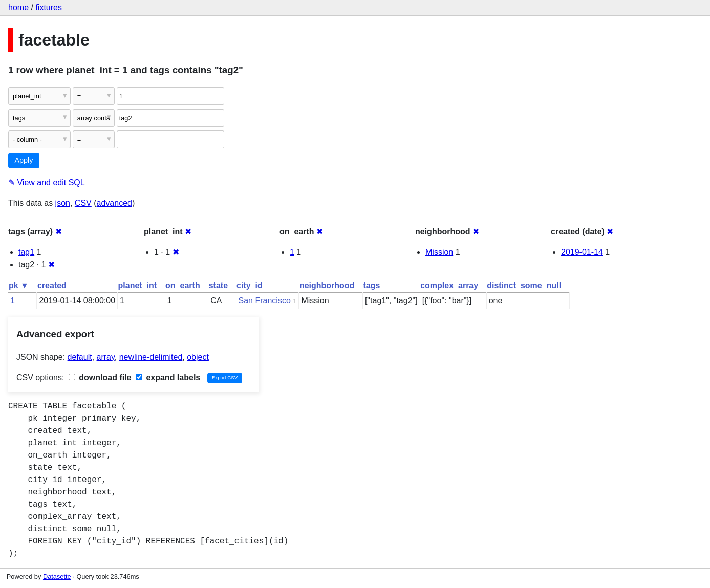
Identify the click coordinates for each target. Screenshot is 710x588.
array (106, 357)
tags (371, 285)
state (218, 285)
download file (100, 377)
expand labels (168, 377)
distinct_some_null (524, 285)
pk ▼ (19, 285)
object (198, 357)
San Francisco (265, 301)
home (18, 7)
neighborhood (327, 285)
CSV (83, 203)
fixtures (49, 7)
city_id (250, 285)
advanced (114, 203)
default (80, 357)
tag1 (26, 252)
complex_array (449, 285)
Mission (439, 252)
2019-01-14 (582, 252)
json (63, 203)
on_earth (183, 285)
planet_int (138, 285)
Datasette (57, 576)
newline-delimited (151, 357)
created (52, 285)
